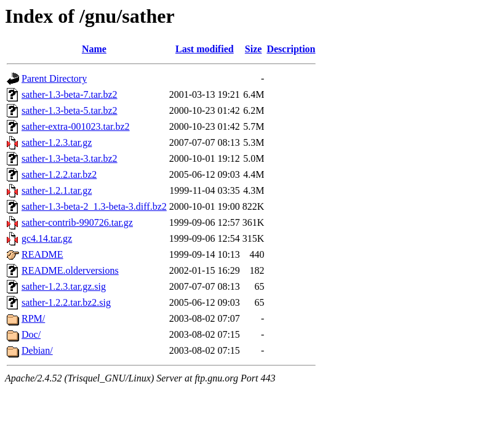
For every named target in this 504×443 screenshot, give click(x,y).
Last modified (205, 49)
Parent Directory (54, 78)
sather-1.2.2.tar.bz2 (59, 174)
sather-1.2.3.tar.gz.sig (64, 286)
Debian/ (37, 350)
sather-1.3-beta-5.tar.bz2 (70, 110)
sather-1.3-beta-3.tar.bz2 (70, 158)
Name (94, 49)
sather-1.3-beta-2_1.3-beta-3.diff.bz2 (94, 206)
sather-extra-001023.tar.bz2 (76, 126)
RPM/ (33, 318)
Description (291, 49)
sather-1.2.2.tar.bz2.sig (66, 302)
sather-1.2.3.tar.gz (57, 142)
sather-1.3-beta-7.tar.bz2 (70, 94)
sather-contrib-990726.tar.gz (77, 222)
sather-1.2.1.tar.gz (57, 190)
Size (254, 49)
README (42, 254)
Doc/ (31, 334)
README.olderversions (70, 270)
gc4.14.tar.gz (47, 238)
